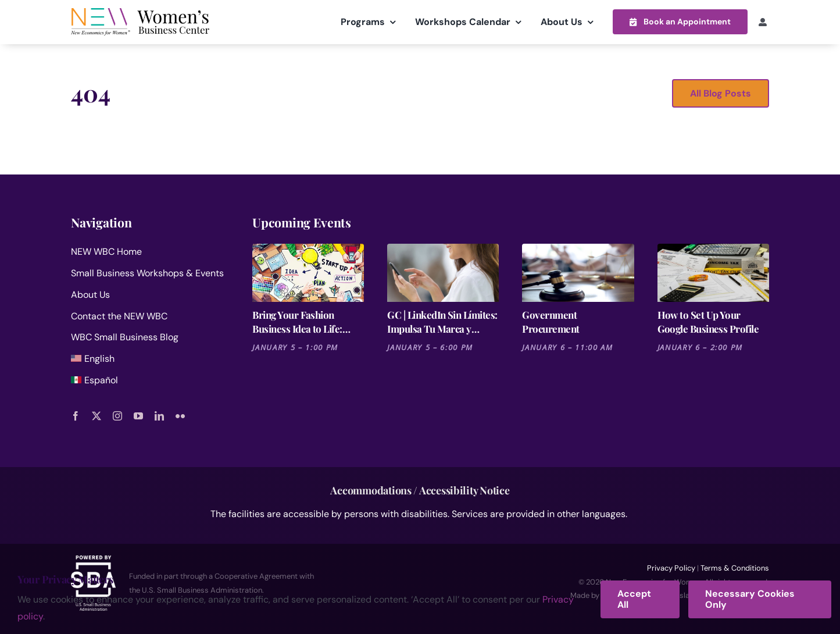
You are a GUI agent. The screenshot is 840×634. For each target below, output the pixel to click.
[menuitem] (148, 361)
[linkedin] (159, 416)
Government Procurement (551, 322)
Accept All (634, 599)
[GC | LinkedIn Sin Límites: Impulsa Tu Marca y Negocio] (443, 273)
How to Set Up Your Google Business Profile (708, 322)
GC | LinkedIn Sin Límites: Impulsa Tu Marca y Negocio (442, 322)
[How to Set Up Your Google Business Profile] (713, 273)
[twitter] (96, 416)
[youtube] (138, 416)
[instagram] (117, 416)
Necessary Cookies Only (750, 599)
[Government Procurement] (578, 273)
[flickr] (180, 416)
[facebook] (76, 416)
